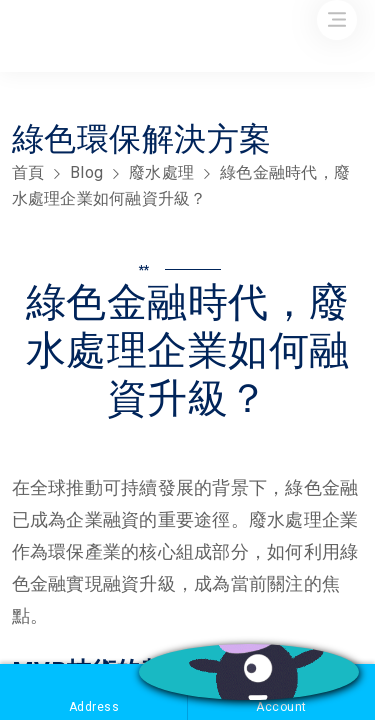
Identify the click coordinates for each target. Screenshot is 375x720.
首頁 (28, 172)
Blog (86, 172)
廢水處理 (161, 172)
